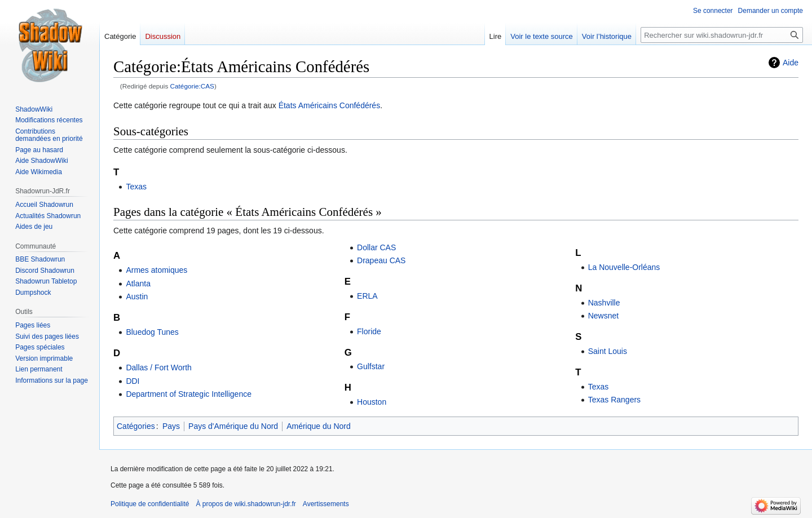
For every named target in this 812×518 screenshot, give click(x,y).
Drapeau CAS (381, 260)
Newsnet (603, 316)
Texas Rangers (614, 400)
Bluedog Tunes (152, 332)
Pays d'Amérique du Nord (233, 426)
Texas (136, 187)
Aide (791, 63)
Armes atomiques (156, 270)
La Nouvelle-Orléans (624, 267)
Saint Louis (608, 351)
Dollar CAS (376, 247)
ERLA (367, 296)
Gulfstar (371, 366)
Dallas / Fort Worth (158, 368)
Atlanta (138, 284)
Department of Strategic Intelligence (189, 394)
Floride (369, 331)
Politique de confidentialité (150, 504)
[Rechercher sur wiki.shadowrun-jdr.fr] (722, 35)
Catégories (136, 426)
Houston (372, 402)
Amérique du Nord (319, 426)
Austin (137, 296)
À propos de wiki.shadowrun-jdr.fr (246, 504)
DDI (133, 381)
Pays (171, 426)
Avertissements (326, 504)
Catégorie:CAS (192, 86)
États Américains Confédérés (330, 105)
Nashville (604, 303)
